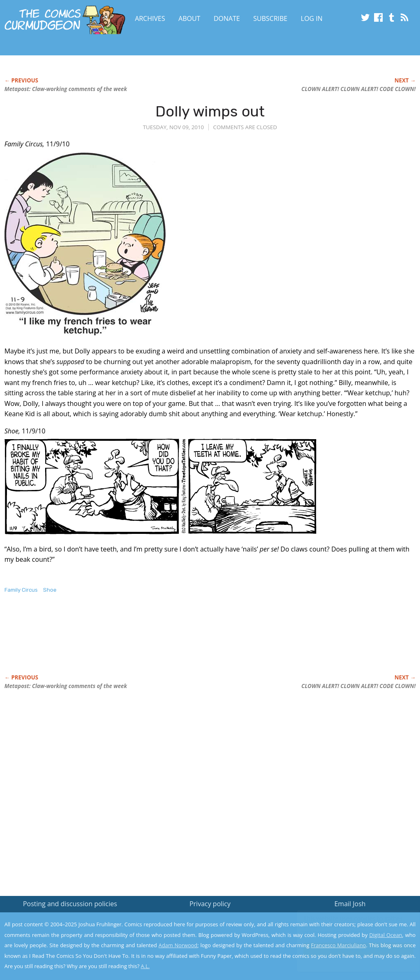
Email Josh (350, 904)
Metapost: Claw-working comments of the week (66, 89)
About (189, 18)
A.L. (145, 966)
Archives (150, 18)
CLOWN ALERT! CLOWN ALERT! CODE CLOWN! (359, 89)
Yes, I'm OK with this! (350, 949)
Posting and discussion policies (70, 904)
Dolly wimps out (210, 111)
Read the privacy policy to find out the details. (347, 929)
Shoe (50, 590)
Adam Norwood (178, 945)
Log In (312, 18)
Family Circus (21, 590)
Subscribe (270, 18)
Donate (227, 18)
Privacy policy (210, 904)
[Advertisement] (154, 643)
